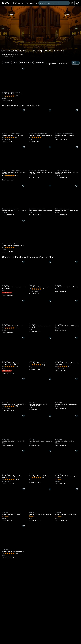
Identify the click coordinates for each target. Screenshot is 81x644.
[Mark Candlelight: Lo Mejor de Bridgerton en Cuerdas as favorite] (24, 338)
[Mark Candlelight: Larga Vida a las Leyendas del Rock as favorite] (50, 379)
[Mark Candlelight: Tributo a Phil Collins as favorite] (77, 489)
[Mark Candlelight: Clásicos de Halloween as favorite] (50, 489)
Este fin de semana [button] (27, 62)
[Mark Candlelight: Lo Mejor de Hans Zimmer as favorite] (24, 451)
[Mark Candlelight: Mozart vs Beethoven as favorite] (77, 262)
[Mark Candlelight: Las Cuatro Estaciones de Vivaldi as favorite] (24, 147)
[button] (7, 62)
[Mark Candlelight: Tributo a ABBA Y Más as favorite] (77, 186)
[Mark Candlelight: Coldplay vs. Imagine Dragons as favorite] (77, 451)
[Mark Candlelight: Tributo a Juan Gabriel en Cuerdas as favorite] (50, 147)
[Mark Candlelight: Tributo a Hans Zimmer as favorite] (50, 110)
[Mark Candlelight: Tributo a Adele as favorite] (77, 110)
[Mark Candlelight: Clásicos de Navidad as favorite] (24, 69)
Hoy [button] (15, 62)
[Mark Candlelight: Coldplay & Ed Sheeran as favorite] (50, 186)
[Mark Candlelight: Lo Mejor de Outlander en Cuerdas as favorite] (24, 262)
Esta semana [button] (40, 62)
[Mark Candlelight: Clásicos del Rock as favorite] (50, 451)
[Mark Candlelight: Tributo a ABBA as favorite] (24, 489)
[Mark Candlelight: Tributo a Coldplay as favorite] (24, 110)
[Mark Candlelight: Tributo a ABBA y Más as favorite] (50, 262)
